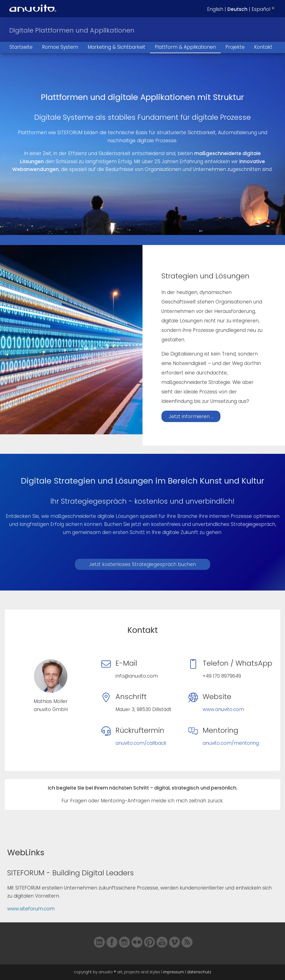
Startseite (21, 47)
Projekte (235, 47)
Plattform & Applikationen (185, 47)
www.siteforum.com (31, 909)
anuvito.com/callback (141, 743)
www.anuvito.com (223, 709)
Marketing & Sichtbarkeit (116, 47)
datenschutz (199, 972)
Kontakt (263, 47)
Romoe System (60, 47)
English (215, 9)
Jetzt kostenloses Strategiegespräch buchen (142, 564)
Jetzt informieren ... (191, 416)
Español (261, 9)
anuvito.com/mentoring (231, 743)
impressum (174, 972)
